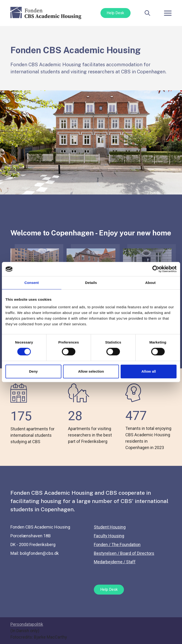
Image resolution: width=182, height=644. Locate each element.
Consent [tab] (32, 283)
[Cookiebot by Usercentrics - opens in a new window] (156, 269)
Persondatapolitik (27, 624)
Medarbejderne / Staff (115, 562)
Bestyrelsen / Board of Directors (124, 553)
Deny (33, 371)
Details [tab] (91, 283)
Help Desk (115, 13)
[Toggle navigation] (168, 13)
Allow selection (91, 371)
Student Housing (110, 527)
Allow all (149, 371)
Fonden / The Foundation (117, 545)
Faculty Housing (109, 536)
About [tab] (150, 283)
